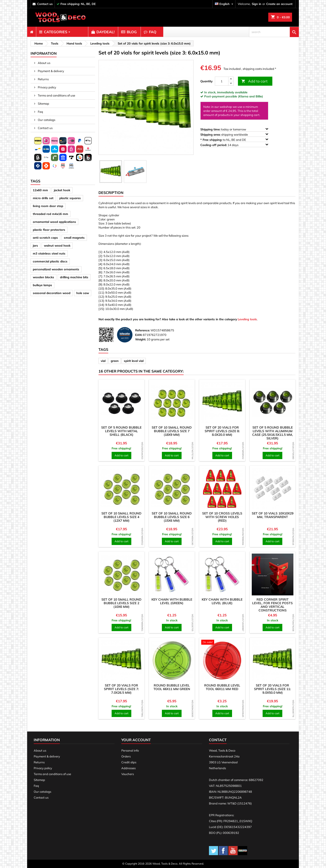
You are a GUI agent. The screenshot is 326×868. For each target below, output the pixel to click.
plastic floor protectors (49, 230)
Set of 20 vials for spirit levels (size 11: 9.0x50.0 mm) (272, 689)
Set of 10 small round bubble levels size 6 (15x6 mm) (172, 517)
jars (35, 245)
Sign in (256, 4)
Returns (43, 79)
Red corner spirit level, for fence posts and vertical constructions (272, 605)
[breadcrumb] (38, 43)
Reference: (143, 330)
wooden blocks (43, 277)
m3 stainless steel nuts (49, 253)
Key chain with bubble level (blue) (222, 601)
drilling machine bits (74, 277)
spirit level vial (134, 361)
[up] (231, 79)
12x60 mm (40, 190)
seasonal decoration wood (52, 293)
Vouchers (128, 774)
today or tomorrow (234, 129)
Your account (136, 740)
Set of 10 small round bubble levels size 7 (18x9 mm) (172, 431)
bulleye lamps (42, 285)
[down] (231, 83)
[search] (274, 32)
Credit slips (129, 762)
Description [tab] (111, 193)
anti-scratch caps (45, 238)
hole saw (83, 293)
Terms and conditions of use (56, 95)
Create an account (279, 4)
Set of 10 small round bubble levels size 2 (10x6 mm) (121, 603)
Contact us (45, 128)
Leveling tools (247, 319)
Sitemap (43, 104)
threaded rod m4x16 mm (50, 214)
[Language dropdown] (225, 4)
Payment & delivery (51, 71)
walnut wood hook (57, 245)
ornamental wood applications (54, 222)
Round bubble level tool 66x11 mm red (222, 687)
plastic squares (70, 198)
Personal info (130, 750)
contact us (45, 4)
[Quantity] (222, 81)
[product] (121, 402)
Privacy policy (47, 87)
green (115, 361)
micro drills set (43, 198)
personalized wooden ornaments (56, 269)
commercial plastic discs (50, 261)
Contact (218, 740)
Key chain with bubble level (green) (172, 601)
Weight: (141, 339)
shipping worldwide (234, 134)
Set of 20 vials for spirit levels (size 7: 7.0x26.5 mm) (121, 689)
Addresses (128, 768)
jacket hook (62, 190)
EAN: (139, 335)
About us (44, 63)
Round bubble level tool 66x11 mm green (172, 687)
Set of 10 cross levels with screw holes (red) (222, 517)
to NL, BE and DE (234, 140)
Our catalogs (46, 120)
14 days (234, 145)
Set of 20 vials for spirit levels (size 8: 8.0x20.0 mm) (222, 431)
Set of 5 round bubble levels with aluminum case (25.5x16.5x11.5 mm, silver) (273, 433)
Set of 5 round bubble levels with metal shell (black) (121, 431)
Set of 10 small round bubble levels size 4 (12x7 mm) (121, 517)
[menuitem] (32, 32)
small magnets (74, 238)
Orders (126, 756)
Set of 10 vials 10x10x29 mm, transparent (273, 515)
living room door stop (48, 206)
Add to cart (254, 81)
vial (103, 361)
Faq (40, 112)
